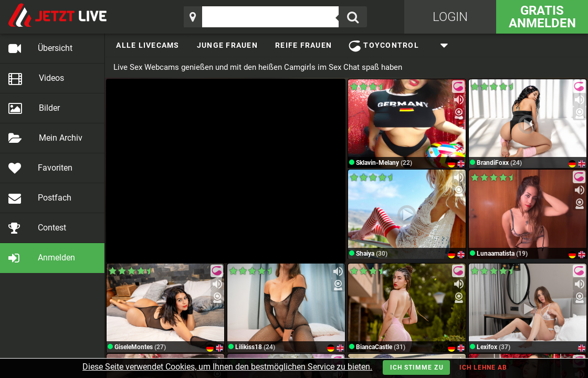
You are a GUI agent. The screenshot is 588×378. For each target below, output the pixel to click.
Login (450, 17)
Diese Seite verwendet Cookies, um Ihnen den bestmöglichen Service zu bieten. (227, 367)
